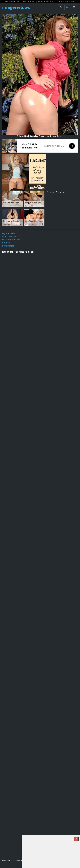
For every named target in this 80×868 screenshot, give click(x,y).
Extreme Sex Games (66, 2)
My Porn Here (9, 233)
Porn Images (8, 246)
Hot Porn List (29, 2)
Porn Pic (6, 243)
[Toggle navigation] (74, 7)
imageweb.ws (16, 7)
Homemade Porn (46, 2)
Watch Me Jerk (9, 237)
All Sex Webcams (13, 2)
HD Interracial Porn (11, 240)
